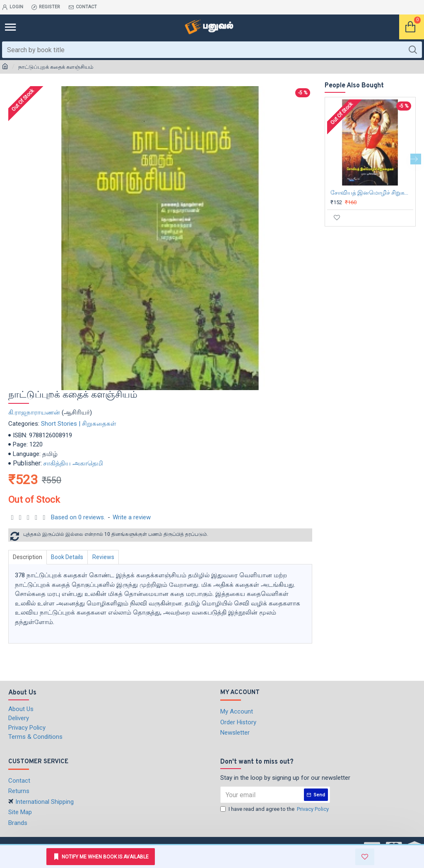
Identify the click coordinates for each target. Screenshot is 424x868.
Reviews (107, 557)
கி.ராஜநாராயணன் (34, 412)
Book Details (70, 557)
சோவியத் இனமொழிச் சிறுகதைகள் (372, 193)
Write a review (132, 517)
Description (28, 557)
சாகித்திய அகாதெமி (73, 463)
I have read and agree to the (275, 809)
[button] (416, 159)
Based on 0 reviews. (78, 517)
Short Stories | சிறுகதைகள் (79, 424)
